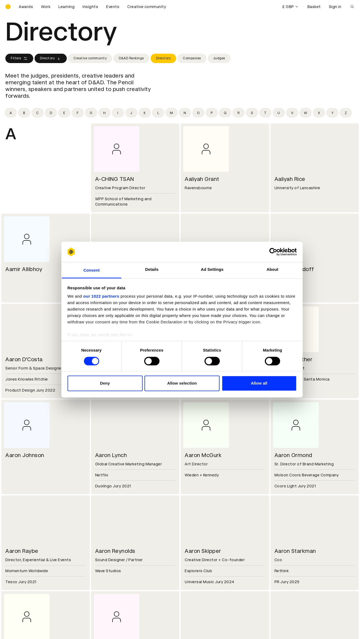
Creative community (147, 7)
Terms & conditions (114, 571)
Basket (314, 7)
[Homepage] (8, 7)
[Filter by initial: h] (105, 113)
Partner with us (110, 539)
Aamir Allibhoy (24, 269)
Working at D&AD (112, 532)
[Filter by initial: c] (38, 113)
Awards (26, 7)
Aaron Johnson (25, 455)
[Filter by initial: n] (185, 113)
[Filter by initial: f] (78, 113)
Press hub (195, 539)
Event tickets (18, 596)
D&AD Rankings (131, 58)
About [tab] (273, 270)
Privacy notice (109, 583)
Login (191, 571)
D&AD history (18, 532)
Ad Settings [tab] (212, 270)
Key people (16, 539)
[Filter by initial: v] (292, 113)
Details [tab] (152, 270)
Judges (219, 58)
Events (113, 7)
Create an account (203, 577)
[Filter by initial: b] (24, 113)
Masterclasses (20, 590)
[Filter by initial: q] (225, 113)
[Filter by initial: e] (64, 113)
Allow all (259, 383)
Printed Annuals (21, 577)
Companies (192, 58)
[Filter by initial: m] (172, 113)
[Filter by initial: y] (332, 113)
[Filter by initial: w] (306, 113)
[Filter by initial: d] (51, 113)
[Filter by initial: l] (158, 113)
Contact (194, 532)
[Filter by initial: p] (212, 113)
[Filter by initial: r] (239, 113)
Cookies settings (29, 629)
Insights (90, 7)
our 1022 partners (101, 296)
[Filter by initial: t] (265, 113)
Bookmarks (196, 583)
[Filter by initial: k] (145, 113)
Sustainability (18, 545)
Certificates (17, 583)
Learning (66, 7)
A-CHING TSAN (115, 179)
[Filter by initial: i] (118, 113)
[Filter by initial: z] (346, 113)
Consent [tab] (92, 270)
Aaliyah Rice (290, 179)
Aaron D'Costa (24, 359)
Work (46, 7)
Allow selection (182, 383)
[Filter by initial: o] (198, 113)
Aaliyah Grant (202, 179)
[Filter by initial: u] (279, 113)
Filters (19, 59)
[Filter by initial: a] (11, 113)
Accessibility (108, 590)
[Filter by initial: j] (131, 113)
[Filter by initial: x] (319, 113)
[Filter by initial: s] (252, 113)
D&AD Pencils (18, 571)
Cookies (103, 577)
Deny (105, 383)
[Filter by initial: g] (91, 113)
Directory (51, 59)
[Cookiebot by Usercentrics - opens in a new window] (273, 252)
